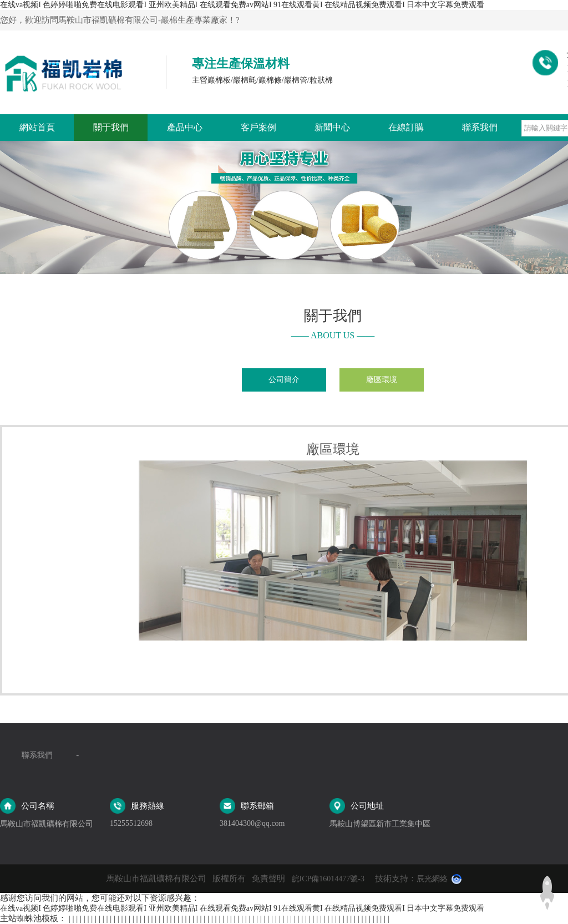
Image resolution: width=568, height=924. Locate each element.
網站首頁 (37, 127)
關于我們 (111, 127)
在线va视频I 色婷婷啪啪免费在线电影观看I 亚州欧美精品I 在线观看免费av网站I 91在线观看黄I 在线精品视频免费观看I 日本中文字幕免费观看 (242, 5)
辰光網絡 (432, 879)
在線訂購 (406, 127)
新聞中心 (332, 127)
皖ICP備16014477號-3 (328, 879)
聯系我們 (480, 127)
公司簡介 (284, 380)
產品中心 (185, 127)
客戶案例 (258, 127)
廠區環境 (382, 380)
